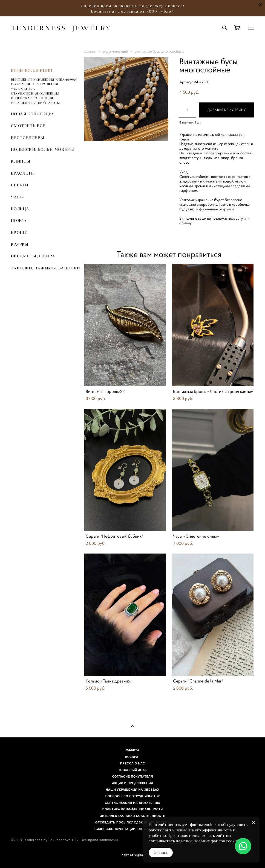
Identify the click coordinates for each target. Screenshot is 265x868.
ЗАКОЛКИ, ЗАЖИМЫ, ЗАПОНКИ (46, 268)
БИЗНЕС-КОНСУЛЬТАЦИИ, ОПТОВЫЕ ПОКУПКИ (133, 829)
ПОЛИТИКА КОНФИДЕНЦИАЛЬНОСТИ (133, 809)
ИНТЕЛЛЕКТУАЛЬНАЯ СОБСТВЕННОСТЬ (132, 816)
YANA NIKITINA (23, 89)
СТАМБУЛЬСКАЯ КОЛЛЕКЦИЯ (35, 93)
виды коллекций (115, 52)
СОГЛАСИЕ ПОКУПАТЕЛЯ (133, 776)
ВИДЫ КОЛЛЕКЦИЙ (32, 70)
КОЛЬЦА (20, 209)
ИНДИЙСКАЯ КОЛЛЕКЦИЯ (32, 98)
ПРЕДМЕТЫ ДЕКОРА (33, 256)
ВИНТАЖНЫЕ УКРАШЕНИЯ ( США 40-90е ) (44, 80)
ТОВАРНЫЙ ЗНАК (132, 770)
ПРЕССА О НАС (133, 763)
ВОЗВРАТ (133, 757)
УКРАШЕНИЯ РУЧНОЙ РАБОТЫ (35, 103)
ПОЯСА (19, 220)
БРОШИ (19, 233)
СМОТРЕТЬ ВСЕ (28, 126)
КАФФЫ (20, 244)
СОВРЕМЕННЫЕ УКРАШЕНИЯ (34, 84)
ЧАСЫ (18, 197)
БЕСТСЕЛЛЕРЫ (28, 138)
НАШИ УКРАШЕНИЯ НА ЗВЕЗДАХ (132, 790)
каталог (90, 52)
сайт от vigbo (132, 855)
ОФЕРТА (132, 750)
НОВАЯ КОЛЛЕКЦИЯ (33, 114)
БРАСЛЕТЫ (23, 173)
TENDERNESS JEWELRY (61, 28)
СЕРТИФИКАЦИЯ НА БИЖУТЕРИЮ (132, 803)
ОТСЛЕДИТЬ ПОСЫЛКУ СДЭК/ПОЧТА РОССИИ (132, 822)
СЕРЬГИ (20, 185)
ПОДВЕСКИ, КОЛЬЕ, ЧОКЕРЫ (42, 149)
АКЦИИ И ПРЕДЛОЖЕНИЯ (133, 783)
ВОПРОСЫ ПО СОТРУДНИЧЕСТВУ (133, 796)
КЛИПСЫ (21, 161)
